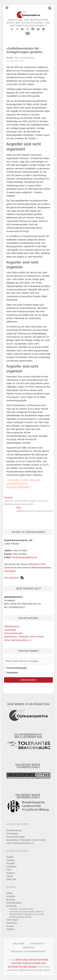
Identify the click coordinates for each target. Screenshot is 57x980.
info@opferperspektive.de (25, 557)
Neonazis (35, 480)
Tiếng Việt (11, 879)
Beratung (11, 900)
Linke (25, 480)
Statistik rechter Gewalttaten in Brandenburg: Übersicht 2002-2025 (27, 913)
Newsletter (13, 673)
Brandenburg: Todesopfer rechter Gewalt (24, 637)
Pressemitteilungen (13, 633)
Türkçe (10, 876)
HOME (9, 893)
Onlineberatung (12, 626)
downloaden (10, 571)
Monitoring (11, 906)
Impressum (28, 948)
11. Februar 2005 (15, 61)
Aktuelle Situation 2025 (21, 909)
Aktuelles (13, 480)
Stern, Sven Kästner (24, 58)
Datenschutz (37, 944)
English (10, 857)
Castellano (11, 867)
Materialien (12, 923)
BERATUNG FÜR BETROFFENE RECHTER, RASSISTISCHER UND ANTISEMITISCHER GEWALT (28, 23)
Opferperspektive (17, 484)
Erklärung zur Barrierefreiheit (28, 952)
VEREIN (10, 929)
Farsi (9, 870)
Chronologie (10, 630)
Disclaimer (18, 944)
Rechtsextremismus (18, 487)
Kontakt (10, 926)
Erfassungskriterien (20, 917)
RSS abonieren (14, 578)
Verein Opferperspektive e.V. (18, 640)
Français (10, 860)
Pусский (10, 863)
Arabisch (10, 873)
